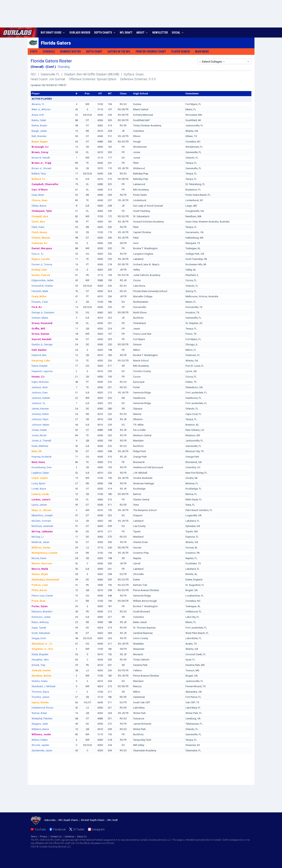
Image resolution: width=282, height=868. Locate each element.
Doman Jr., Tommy (42, 264)
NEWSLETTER (160, 33)
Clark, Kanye (39, 232)
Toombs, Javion (41, 697)
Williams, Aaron (40, 729)
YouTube (40, 829)
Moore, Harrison (42, 563)
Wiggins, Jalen (40, 724)
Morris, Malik (40, 569)
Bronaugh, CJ (40, 147)
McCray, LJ (38, 537)
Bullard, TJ (38, 179)
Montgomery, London (45, 553)
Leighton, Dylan (40, 473)
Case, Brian (38, 195)
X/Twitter (79, 829)
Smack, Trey (38, 665)
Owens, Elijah (40, 574)
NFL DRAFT (126, 33)
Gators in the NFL (119, 52)
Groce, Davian (40, 334)
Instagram (98, 829)
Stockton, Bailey (41, 676)
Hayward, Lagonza (42, 371)
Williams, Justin (41, 734)
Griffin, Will (38, 329)
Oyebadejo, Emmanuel (45, 580)
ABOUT (142, 33)
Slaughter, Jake (40, 660)
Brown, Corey (40, 152)
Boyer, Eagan (40, 142)
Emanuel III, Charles (42, 286)
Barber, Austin (39, 125)
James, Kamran (40, 409)
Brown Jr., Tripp (41, 163)
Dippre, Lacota (41, 259)
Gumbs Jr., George (42, 344)
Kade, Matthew (40, 446)
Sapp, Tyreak (39, 628)
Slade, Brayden (40, 654)
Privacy (44, 837)
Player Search (181, 52)
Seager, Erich (39, 638)
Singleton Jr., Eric (42, 649)
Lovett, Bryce (39, 489)
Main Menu (202, 52)
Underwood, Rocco (43, 708)
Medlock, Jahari (41, 542)
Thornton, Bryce (40, 692)
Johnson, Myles (40, 425)
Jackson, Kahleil (41, 398)
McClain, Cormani (41, 521)
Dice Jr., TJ (37, 254)
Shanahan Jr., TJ (42, 644)
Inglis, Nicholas (40, 382)
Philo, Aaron (39, 590)
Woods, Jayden (40, 745)
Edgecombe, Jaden (43, 280)
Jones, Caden (39, 430)
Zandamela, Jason (42, 750)
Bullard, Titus (39, 174)
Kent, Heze (38, 462)
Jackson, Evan (40, 393)
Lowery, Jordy (40, 494)
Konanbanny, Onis (42, 467)
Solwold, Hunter (41, 670)
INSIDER (80, 33)
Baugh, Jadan (39, 131)
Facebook (60, 829)
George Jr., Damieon (43, 312)
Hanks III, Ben (39, 355)
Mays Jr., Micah (41, 510)
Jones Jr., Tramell (41, 441)
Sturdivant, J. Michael (43, 686)
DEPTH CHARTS (105, 33)
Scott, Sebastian (41, 633)
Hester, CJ (38, 377)
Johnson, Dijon (40, 419)
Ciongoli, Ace (40, 216)
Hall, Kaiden (39, 350)
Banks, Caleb (39, 120)
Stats (34, 52)
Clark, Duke (38, 227)
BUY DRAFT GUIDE (53, 33)
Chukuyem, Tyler (42, 211)
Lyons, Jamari (39, 505)
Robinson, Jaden (41, 617)
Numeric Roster (70, 52)
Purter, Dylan (40, 606)
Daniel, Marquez (42, 248)
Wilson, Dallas (40, 740)
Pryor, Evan (39, 601)
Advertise (69, 837)
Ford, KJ (37, 307)
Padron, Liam (40, 585)
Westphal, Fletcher (42, 718)
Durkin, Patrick (41, 275)
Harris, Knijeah (40, 366)
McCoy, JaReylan (42, 531)
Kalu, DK (37, 451)
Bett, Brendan (39, 136)
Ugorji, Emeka (40, 702)
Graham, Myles (40, 318)
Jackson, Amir (40, 387)
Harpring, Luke (41, 361)
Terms (34, 837)
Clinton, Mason (41, 238)
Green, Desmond (42, 323)
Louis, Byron (38, 483)
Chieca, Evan (40, 200)
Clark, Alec (38, 222)
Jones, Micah (39, 435)
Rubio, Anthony (40, 622)
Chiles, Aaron (39, 206)
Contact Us (56, 837)
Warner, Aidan (39, 713)
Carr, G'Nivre (40, 190)
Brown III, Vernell (41, 158)
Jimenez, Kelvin (40, 414)
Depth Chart (94, 52)
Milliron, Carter (41, 548)
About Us (82, 837)
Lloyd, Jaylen (40, 478)
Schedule (49, 52)
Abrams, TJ (38, 104)
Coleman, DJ (39, 243)
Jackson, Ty (38, 403)
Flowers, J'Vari (40, 302)
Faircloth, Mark (40, 291)
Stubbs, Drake (40, 681)
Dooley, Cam (39, 270)
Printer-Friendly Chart (151, 52)
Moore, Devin (39, 558)
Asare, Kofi (38, 115)
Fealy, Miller (39, 296)
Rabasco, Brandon (42, 612)
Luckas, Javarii (41, 500)
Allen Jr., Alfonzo (41, 109)
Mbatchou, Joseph (42, 515)
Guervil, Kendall (41, 339)
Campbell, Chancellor (45, 184)
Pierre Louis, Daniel (42, 596)
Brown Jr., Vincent (41, 168)
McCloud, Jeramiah (42, 526)
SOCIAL (178, 33)
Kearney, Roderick (42, 457)
